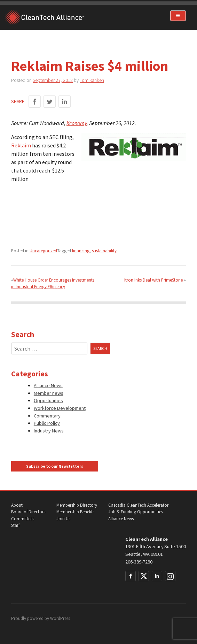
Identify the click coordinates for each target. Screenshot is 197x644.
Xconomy (77, 123)
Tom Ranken (92, 80)
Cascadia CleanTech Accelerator (138, 505)
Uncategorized (43, 251)
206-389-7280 (139, 562)
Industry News (49, 431)
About (17, 505)
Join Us (63, 519)
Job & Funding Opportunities (136, 512)
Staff (15, 525)
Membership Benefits (75, 512)
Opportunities (48, 400)
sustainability (104, 251)
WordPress (60, 618)
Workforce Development (60, 408)
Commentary (47, 416)
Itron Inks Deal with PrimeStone (153, 280)
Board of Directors (28, 512)
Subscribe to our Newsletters (55, 466)
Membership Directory (77, 505)
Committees (23, 519)
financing (81, 251)
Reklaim (22, 145)
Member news (49, 393)
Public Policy (47, 423)
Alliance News (48, 385)
